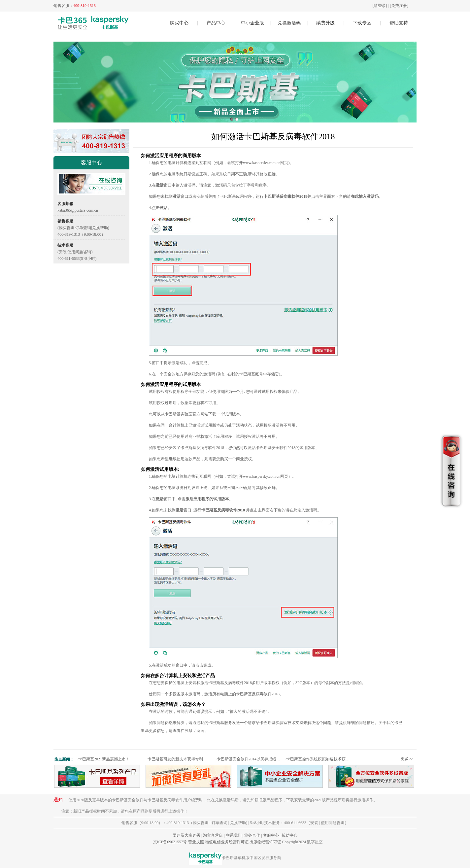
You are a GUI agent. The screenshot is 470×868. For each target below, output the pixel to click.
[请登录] (380, 6)
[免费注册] (399, 6)
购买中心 (179, 23)
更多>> (407, 759)
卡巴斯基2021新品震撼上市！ (103, 759)
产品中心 (216, 23)
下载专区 (362, 23)
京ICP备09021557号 (170, 842)
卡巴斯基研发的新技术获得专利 (175, 759)
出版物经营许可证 (265, 842)
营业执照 (196, 842)
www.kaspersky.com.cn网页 (266, 476)
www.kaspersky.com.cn (262, 163)
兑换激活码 (289, 23)
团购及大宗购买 (186, 835)
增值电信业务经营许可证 (227, 842)
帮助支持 (399, 23)
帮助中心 (289, 835)
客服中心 (271, 835)
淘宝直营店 (213, 835)
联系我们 (234, 835)
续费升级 (325, 23)
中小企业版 (252, 23)
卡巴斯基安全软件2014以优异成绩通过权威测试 (250, 759)
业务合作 (252, 835)
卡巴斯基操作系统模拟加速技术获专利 (319, 759)
